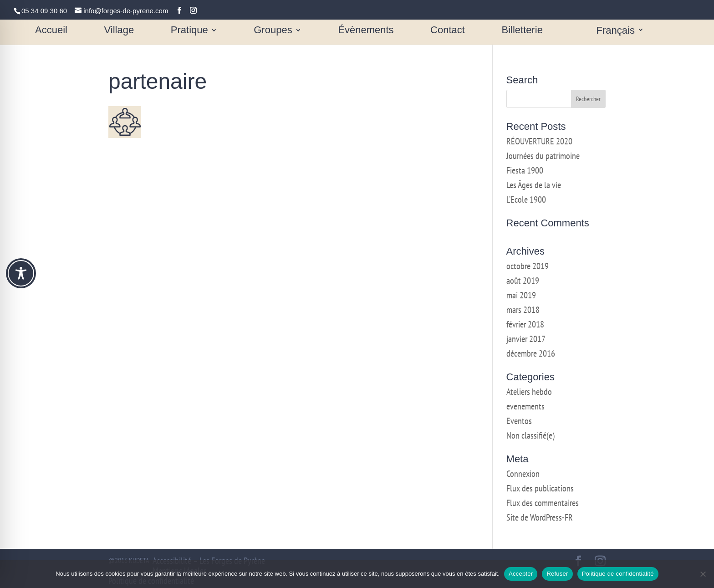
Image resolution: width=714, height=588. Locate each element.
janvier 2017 (526, 339)
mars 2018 (523, 310)
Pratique (189, 31)
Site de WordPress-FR (540, 517)
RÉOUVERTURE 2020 (539, 141)
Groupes (273, 31)
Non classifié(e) (530, 435)
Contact (448, 31)
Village (119, 31)
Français (616, 31)
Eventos (519, 421)
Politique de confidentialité (618, 574)
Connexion (523, 474)
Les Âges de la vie (534, 185)
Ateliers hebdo (529, 392)
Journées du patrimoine (543, 156)
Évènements (366, 31)
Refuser (557, 574)
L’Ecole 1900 (526, 199)
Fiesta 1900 (525, 170)
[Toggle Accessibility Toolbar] (21, 273)
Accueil (51, 31)
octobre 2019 (528, 266)
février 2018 (525, 324)
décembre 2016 (531, 353)
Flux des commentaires (543, 503)
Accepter (521, 574)
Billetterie (522, 31)
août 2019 (523, 281)
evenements (525, 406)
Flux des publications (540, 488)
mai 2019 (521, 295)
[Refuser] (703, 574)
